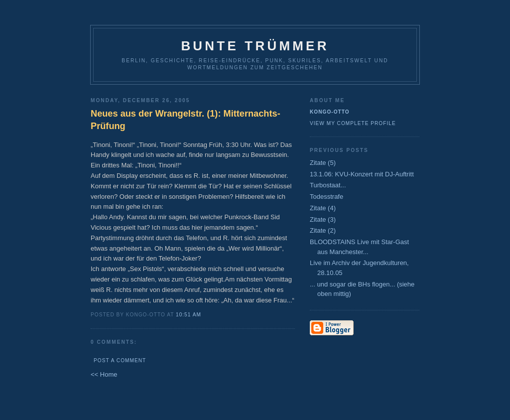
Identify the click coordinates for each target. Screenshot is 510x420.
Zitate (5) (323, 163)
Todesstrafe (326, 197)
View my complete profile (353, 123)
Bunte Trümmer (255, 46)
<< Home (104, 374)
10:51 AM (189, 315)
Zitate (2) (323, 230)
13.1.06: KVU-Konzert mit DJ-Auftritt (362, 174)
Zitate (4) (323, 208)
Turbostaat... (328, 185)
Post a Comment (120, 360)
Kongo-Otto (330, 112)
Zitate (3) (323, 219)
